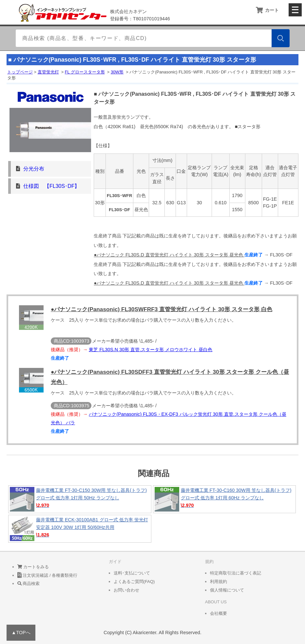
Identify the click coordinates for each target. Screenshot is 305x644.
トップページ (20, 72)
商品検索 (29, 584)
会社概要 (219, 613)
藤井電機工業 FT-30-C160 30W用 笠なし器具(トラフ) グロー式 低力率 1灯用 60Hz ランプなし (225, 499)
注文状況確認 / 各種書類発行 (47, 575)
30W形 (117, 72)
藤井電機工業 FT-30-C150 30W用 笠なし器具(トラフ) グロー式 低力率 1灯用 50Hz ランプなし (80, 499)
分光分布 (34, 169)
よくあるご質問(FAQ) (134, 582)
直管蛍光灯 (48, 72)
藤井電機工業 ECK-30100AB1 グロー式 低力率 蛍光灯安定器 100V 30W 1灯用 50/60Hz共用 (80, 529)
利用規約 (219, 582)
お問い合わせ (126, 590)
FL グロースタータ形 (85, 72)
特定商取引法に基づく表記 (236, 573)
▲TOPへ (21, 633)
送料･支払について (132, 573)
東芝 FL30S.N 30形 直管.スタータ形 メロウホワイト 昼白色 (151, 350)
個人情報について (227, 590)
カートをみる (33, 567)
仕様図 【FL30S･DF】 (51, 186)
